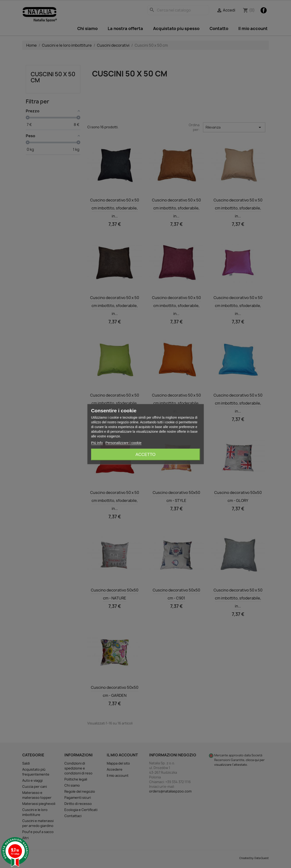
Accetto (146, 455)
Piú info (97, 443)
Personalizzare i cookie (123, 443)
